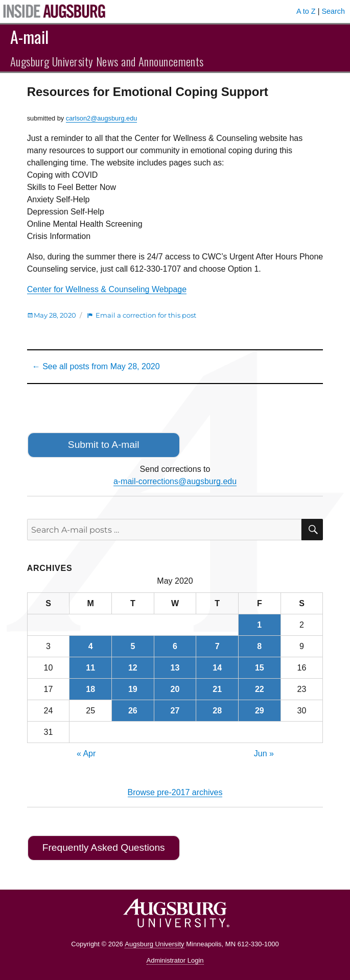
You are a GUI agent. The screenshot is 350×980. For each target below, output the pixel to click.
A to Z (306, 11)
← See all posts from (96, 366)
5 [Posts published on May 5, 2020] (133, 646)
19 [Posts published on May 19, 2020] (133, 689)
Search (333, 11)
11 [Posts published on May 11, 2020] (90, 668)
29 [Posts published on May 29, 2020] (260, 711)
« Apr (86, 754)
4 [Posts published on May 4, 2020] (91, 646)
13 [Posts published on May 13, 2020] (175, 668)
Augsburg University (154, 944)
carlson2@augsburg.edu (102, 118)
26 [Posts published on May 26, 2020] (133, 711)
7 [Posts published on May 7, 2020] (217, 646)
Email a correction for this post (146, 315)
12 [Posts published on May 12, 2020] (133, 668)
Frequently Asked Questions (104, 847)
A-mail (29, 37)
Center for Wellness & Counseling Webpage (107, 289)
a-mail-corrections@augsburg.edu (175, 481)
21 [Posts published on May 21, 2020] (217, 689)
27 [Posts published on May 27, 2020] (175, 711)
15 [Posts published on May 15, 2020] (260, 668)
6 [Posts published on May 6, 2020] (175, 646)
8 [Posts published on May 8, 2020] (259, 646)
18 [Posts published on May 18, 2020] (90, 689)
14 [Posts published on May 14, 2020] (217, 668)
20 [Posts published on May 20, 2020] (175, 689)
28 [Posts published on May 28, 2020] (217, 711)
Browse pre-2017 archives (175, 792)
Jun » (264, 754)
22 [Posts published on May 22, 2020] (260, 689)
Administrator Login (175, 960)
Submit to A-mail (104, 445)
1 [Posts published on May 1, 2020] (259, 625)
